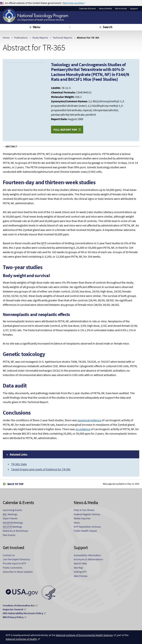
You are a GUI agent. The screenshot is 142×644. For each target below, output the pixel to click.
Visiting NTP (80, 572)
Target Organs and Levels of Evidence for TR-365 (41, 469)
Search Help (80, 563)
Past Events (9, 535)
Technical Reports (62, 38)
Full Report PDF (65, 130)
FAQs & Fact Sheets (84, 510)
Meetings (10, 514)
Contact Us (9, 555)
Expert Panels (10, 518)
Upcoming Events (12, 510)
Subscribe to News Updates (18, 572)
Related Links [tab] (19, 454)
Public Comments (13, 568)
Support (134, 9)
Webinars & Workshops (15, 531)
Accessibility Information (87, 555)
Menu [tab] (37, 27)
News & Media (105, 9)
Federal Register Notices (87, 514)
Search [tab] (108, 27)
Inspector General (13, 609)
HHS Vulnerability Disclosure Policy (23, 613)
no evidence (83, 429)
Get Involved (121, 9)
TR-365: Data (19, 464)
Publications (21, 38)
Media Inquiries (82, 518)
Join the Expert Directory (16, 559)
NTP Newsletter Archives (87, 527)
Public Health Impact (85, 531)
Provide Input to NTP (14, 563)
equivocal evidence (89, 420)
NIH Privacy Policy (13, 617)
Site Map (78, 568)
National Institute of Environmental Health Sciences (84, 635)
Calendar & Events (87, 9)
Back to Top (15, 484)
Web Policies (81, 576)
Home (6, 38)
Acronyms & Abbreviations (88, 559)
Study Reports (40, 38)
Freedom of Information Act (19, 605)
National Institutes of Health (21, 639)
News (77, 523)
